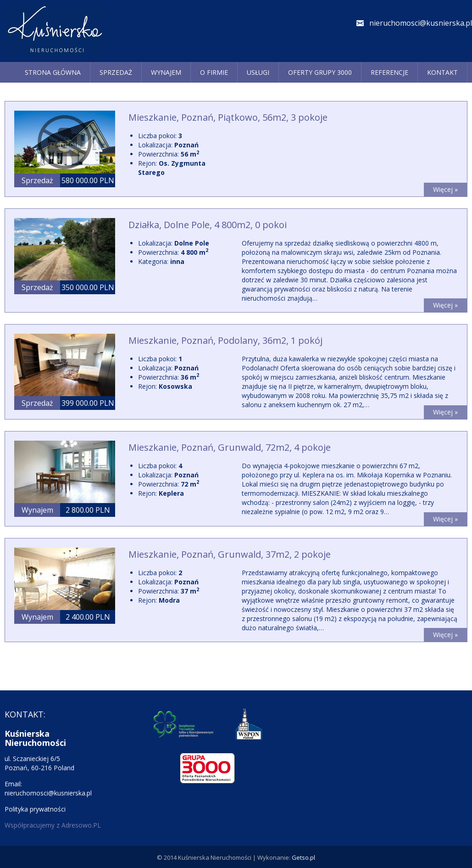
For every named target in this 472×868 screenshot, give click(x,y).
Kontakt (442, 72)
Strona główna (53, 72)
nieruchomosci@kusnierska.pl (421, 23)
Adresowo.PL (81, 825)
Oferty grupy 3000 (320, 72)
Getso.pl (303, 857)
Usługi (258, 72)
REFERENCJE (389, 72)
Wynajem (166, 72)
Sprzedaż (116, 72)
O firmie (214, 72)
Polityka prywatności (35, 809)
